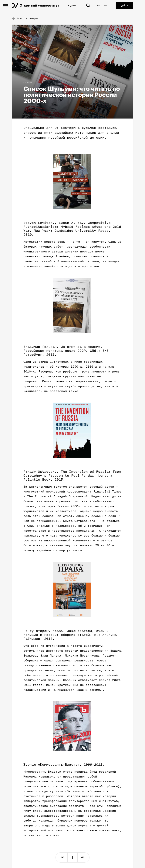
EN (105, 6)
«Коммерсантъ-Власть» (59, 765)
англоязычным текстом (48, 487)
